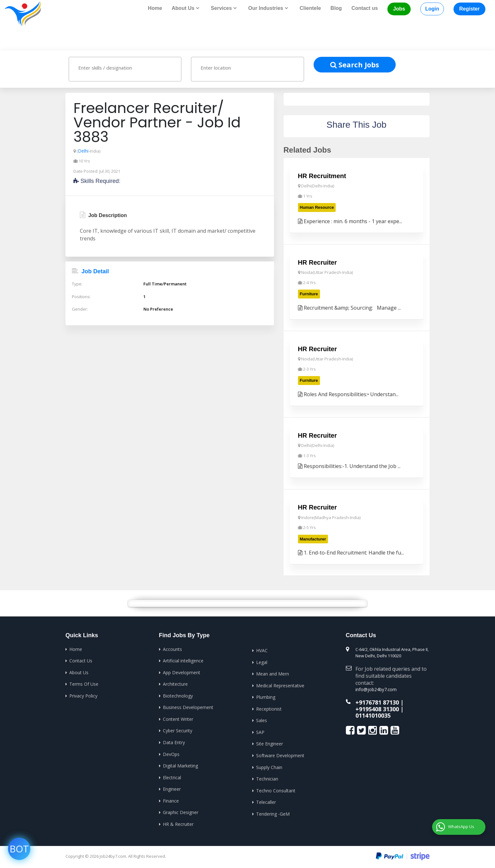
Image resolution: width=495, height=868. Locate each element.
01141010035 (373, 714)
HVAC (262, 650)
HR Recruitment (322, 176)
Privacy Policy (83, 695)
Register (469, 9)
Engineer (172, 789)
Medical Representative (280, 685)
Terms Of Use (84, 684)
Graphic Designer (181, 812)
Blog (336, 8)
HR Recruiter (317, 262)
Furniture (309, 294)
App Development (182, 672)
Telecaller (266, 802)
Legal (262, 662)
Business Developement (188, 707)
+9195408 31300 (377, 708)
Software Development (280, 755)
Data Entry (174, 742)
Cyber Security (178, 730)
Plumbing (266, 697)
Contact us (365, 8)
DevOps (171, 754)
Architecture (175, 684)
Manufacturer (313, 539)
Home (155, 8)
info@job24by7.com (374, 689)
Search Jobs (355, 64)
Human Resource (317, 207)
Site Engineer (270, 743)
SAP (260, 732)
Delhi (83, 150)
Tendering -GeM (273, 813)
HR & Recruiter (178, 823)
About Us (79, 672)
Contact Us (81, 660)
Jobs (399, 9)
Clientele (310, 8)
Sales (262, 720)
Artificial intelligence (183, 660)
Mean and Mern (273, 673)
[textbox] (131, 67)
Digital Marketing (180, 765)
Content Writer (178, 719)
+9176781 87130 (377, 701)
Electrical (172, 777)
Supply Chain (269, 767)
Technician (267, 778)
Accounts (172, 649)
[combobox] (125, 69)
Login (432, 9)
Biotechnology (178, 695)
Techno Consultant (276, 790)
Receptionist (269, 709)
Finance (171, 800)
